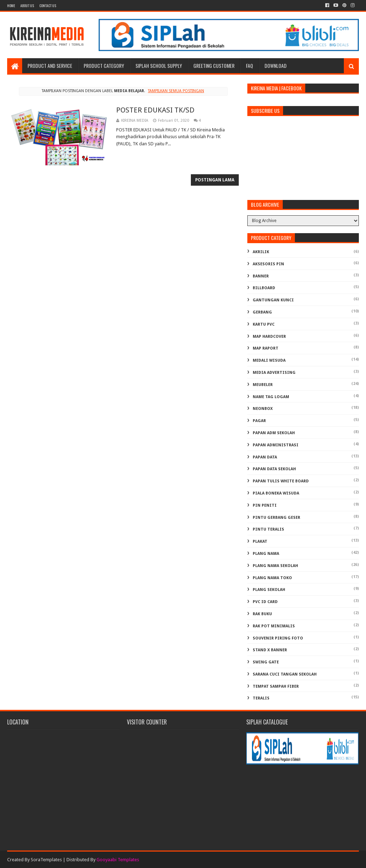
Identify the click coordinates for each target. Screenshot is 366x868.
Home (11, 6)
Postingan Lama (215, 180)
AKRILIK (261, 252)
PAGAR (259, 421)
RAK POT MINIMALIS (274, 626)
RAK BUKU (262, 614)
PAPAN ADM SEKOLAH (274, 433)
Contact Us (48, 6)
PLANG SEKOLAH (269, 590)
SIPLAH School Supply (159, 66)
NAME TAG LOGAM (271, 397)
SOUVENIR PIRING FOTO (278, 638)
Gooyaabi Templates (118, 860)
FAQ (249, 66)
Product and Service (50, 66)
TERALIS (261, 698)
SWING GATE (266, 662)
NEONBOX (263, 409)
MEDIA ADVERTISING (274, 373)
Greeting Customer (214, 66)
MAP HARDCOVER (269, 337)
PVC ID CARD (265, 602)
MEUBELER (263, 385)
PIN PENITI (265, 505)
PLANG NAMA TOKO (272, 578)
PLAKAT (260, 541)
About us (27, 6)
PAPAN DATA (265, 457)
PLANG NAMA (266, 554)
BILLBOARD (264, 288)
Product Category (104, 66)
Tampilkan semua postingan (176, 91)
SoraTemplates (46, 860)
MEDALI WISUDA (269, 360)
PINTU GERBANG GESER (276, 518)
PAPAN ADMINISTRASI (276, 445)
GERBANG (262, 312)
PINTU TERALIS (268, 529)
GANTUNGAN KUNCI (273, 300)
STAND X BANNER (270, 650)
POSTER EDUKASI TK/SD (155, 110)
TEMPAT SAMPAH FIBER (276, 686)
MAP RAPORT (266, 348)
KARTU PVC (264, 324)
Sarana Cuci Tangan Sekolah (285, 674)
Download (276, 66)
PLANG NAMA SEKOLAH (275, 566)
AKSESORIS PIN (268, 264)
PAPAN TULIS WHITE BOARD (281, 481)
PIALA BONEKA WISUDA (276, 493)
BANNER (261, 276)
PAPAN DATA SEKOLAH (274, 469)
